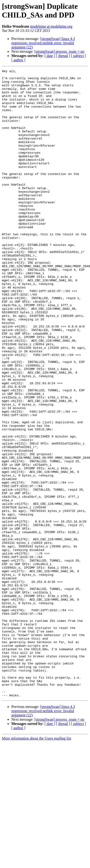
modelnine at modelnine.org (51, 26)
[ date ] (50, 56)
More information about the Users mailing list (37, 864)
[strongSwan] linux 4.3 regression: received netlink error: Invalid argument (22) (43, 43)
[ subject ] (78, 56)
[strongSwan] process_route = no (59, 51)
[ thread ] (63, 56)
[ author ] (18, 60)
